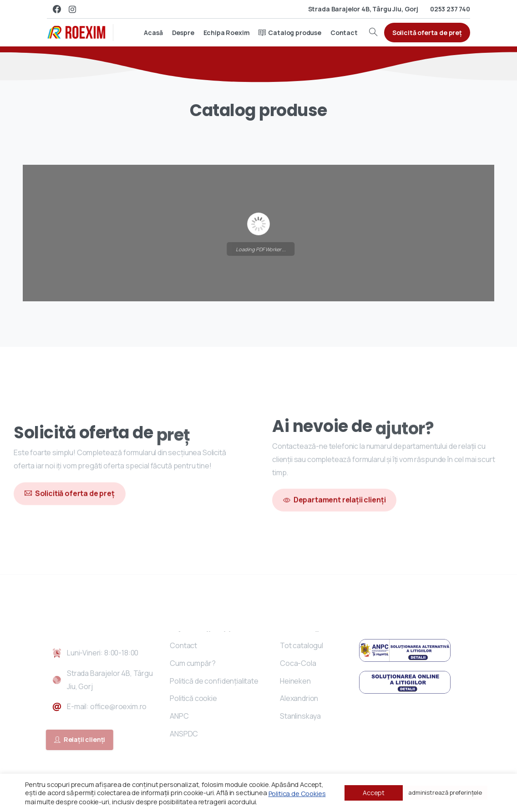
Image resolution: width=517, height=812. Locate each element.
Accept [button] (374, 793)
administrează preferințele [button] (445, 792)
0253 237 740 (450, 9)
